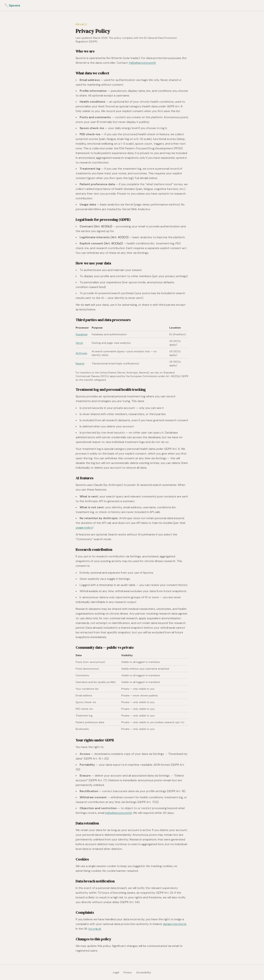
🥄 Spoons (12, 5)
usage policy (84, 528)
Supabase (82, 334)
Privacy (128, 972)
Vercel (79, 343)
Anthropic (82, 353)
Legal (116, 972)
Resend (80, 363)
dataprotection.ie (175, 924)
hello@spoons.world (142, 63)
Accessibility (144, 972)
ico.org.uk (95, 929)
